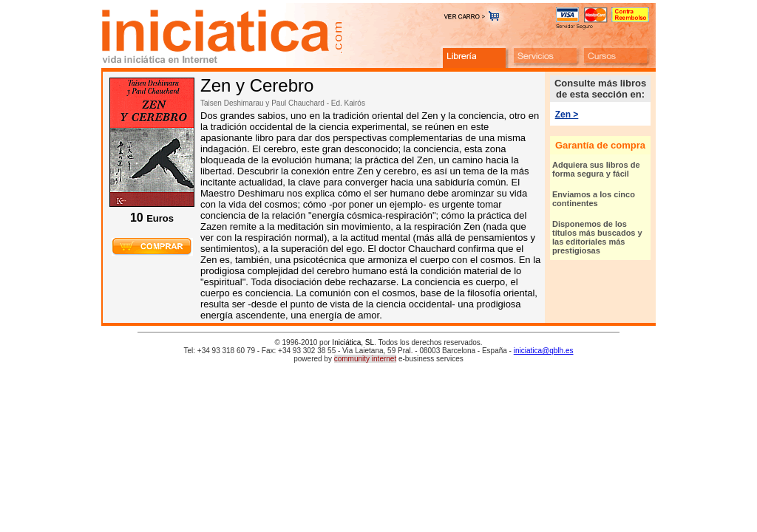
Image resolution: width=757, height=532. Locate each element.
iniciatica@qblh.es (544, 351)
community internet (365, 359)
